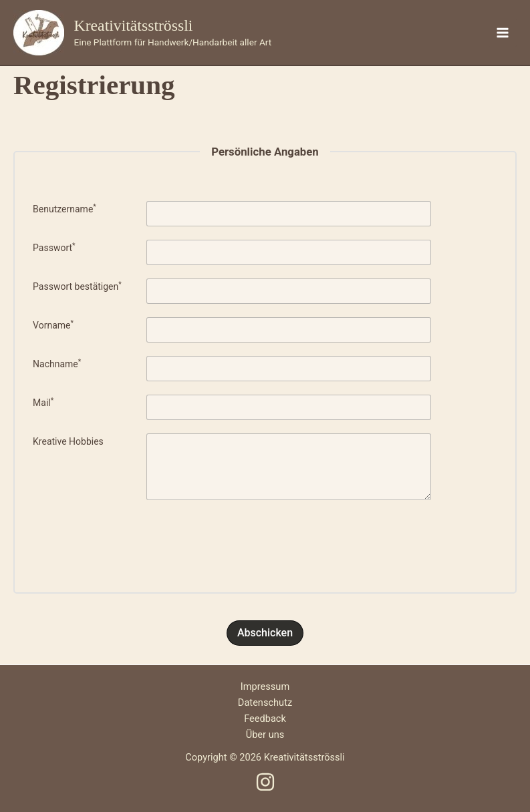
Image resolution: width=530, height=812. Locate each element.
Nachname (57, 364)
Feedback (265, 719)
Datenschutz (265, 702)
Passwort (54, 248)
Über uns (265, 735)
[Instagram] (265, 782)
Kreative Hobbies (68, 441)
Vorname (53, 325)
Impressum (265, 686)
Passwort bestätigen (77, 286)
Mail (43, 403)
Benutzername (64, 209)
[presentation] (265, 540)
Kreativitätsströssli (134, 25)
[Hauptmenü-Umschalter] (503, 33)
